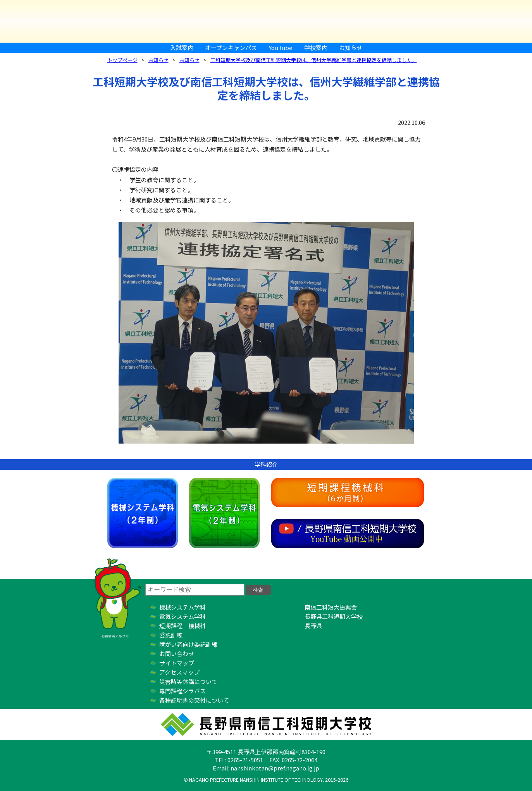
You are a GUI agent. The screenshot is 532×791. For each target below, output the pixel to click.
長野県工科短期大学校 (334, 616)
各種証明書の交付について (194, 700)
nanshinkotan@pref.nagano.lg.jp (275, 768)
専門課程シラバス (182, 691)
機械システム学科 (143, 513)
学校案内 (316, 47)
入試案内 (182, 47)
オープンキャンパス (231, 47)
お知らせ (351, 47)
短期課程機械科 (348, 492)
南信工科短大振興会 (331, 607)
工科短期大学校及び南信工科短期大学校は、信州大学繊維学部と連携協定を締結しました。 (314, 60)
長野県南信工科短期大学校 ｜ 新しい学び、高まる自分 (266, 21)
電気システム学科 (224, 513)
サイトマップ (177, 663)
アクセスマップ (179, 672)
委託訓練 (171, 635)
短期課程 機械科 (182, 626)
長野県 (313, 626)
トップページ (122, 60)
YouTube (281, 47)
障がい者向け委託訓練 (188, 644)
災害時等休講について (188, 681)
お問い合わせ (177, 654)
